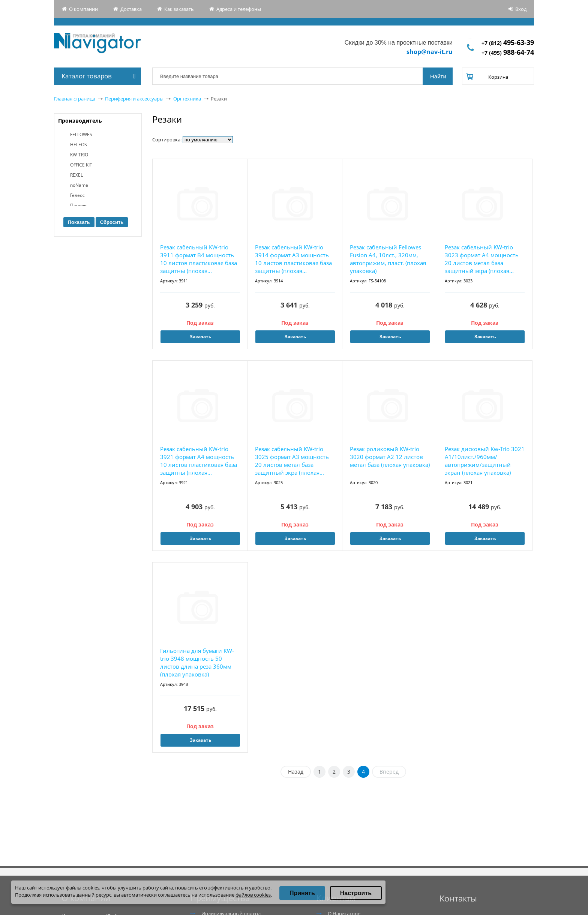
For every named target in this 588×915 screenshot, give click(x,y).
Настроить (356, 893)
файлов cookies (253, 895)
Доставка (131, 9)
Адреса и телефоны (239, 9)
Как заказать (179, 9)
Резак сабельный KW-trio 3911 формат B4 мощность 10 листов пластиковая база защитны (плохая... (199, 259)
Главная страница (75, 99)
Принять (302, 893)
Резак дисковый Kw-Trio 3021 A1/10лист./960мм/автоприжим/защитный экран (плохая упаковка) (485, 461)
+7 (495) (508, 53)
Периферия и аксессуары (134, 99)
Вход (521, 9)
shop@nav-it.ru (430, 52)
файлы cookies (83, 888)
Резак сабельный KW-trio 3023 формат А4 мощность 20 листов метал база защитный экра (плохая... (482, 259)
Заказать (200, 337)
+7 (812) (508, 43)
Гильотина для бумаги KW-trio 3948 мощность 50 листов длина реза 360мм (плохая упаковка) (197, 662)
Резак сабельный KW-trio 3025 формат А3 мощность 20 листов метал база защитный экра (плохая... (292, 461)
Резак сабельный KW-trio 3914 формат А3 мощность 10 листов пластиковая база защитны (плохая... (293, 259)
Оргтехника (187, 99)
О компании (83, 9)
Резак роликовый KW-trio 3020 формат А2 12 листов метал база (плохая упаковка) (390, 457)
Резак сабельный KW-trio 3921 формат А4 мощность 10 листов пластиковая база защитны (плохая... (199, 461)
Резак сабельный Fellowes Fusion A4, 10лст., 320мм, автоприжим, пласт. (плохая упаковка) (388, 259)
